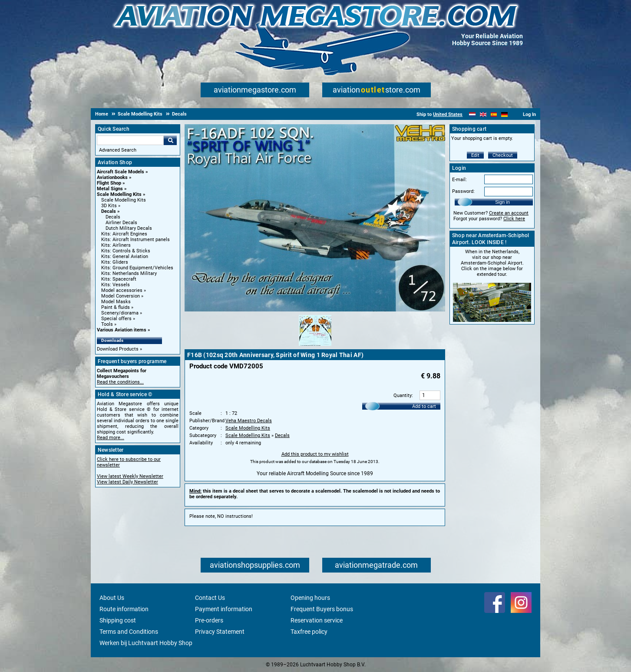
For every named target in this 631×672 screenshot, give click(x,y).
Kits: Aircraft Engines (124, 234)
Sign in (502, 202)
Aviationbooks (112, 177)
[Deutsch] (504, 114)
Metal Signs (110, 189)
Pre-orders (209, 620)
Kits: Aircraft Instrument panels (135, 240)
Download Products (118, 349)
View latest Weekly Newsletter (130, 476)
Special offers (116, 319)
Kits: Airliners (116, 245)
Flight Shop (109, 183)
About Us (112, 598)
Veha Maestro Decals (249, 421)
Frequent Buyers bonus (322, 609)
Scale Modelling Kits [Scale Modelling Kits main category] (124, 200)
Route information (124, 609)
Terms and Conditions (129, 632)
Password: (463, 191)
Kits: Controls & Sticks (126, 251)
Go (170, 140)
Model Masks (116, 302)
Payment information (224, 609)
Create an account (509, 213)
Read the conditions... (120, 382)
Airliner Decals (121, 223)
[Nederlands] (472, 114)
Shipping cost (118, 620)
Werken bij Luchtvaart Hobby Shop (146, 643)
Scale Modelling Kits (119, 194)
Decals (109, 211)
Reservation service (317, 620)
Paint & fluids (116, 307)
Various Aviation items (122, 330)
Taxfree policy (309, 632)
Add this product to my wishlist (315, 454)
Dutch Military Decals (129, 228)
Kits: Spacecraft (119, 279)
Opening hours (310, 598)
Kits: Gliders (115, 262)
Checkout (503, 155)
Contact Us (210, 598)
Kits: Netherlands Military (129, 273)
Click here (514, 219)
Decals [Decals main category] (113, 217)
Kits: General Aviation (125, 257)
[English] (483, 114)
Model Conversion (121, 296)
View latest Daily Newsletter (127, 482)
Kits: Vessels (116, 285)
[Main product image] (315, 310)
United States (448, 114)
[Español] (494, 114)
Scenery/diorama (120, 313)
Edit (475, 155)
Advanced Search (118, 150)
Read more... (111, 438)
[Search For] (130, 140)
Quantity (403, 396)
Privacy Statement (220, 632)
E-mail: (459, 180)
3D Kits (109, 206)
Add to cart (424, 406)
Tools (107, 324)
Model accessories (122, 290)
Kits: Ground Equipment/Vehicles (137, 268)
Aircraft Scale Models (121, 172)
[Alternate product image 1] (315, 346)
